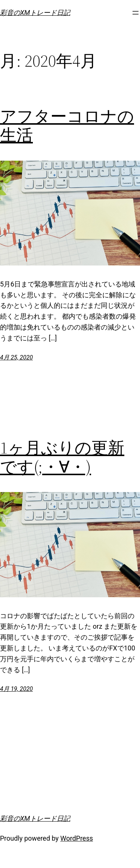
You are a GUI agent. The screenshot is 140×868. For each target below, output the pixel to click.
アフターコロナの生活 (67, 126)
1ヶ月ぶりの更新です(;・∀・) (62, 457)
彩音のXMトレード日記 (35, 13)
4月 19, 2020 (16, 689)
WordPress (77, 838)
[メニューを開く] (136, 13)
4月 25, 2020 (16, 357)
